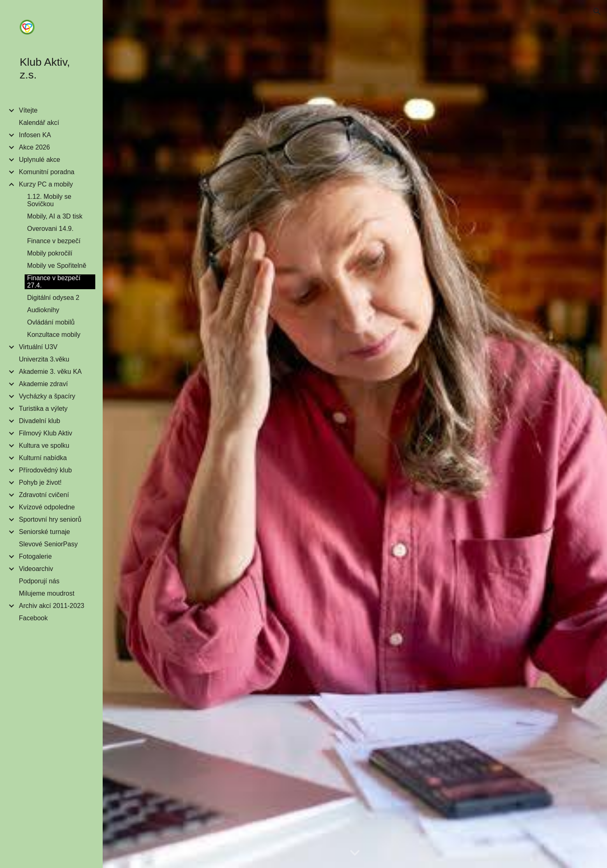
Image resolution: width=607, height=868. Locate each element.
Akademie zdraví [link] (43, 384)
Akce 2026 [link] (34, 147)
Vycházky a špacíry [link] (47, 396)
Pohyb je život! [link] (40, 482)
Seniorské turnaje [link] (45, 532)
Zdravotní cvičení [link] (44, 495)
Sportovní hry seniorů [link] (50, 519)
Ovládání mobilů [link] (51, 322)
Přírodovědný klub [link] (45, 470)
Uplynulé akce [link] (40, 160)
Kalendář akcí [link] (39, 123)
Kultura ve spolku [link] (44, 446)
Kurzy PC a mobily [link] (46, 184)
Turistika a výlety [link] (43, 409)
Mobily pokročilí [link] (50, 253)
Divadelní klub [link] (40, 421)
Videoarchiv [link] (36, 569)
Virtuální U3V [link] (38, 347)
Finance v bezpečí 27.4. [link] (54, 282)
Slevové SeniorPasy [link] (48, 544)
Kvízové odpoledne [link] (47, 507)
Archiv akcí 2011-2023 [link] (52, 606)
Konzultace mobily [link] (54, 335)
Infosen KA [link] (35, 135)
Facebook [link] (33, 618)
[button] (597, 12)
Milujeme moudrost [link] (47, 593)
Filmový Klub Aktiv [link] (46, 433)
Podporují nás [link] (39, 581)
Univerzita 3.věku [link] (44, 359)
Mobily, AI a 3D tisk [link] (55, 216)
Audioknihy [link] (43, 310)
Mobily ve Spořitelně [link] (57, 266)
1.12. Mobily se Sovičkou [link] (49, 200)
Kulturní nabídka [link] (43, 458)
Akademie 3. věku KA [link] (50, 372)
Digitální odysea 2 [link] (53, 298)
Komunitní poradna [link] (47, 172)
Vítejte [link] (28, 110)
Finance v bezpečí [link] (54, 241)
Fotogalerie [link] (35, 556)
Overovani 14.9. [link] (50, 229)
